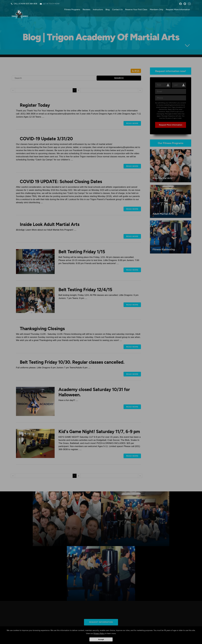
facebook (180, 4)
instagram (189, 4)
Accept (101, 639)
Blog (107, 10)
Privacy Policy (99, 633)
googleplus (185, 4)
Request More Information (178, 10)
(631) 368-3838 (31, 4)
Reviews (86, 10)
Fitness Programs (72, 10)
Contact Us (117, 10)
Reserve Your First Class (136, 10)
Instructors (98, 10)
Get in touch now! (51, 4)
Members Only (156, 10)
